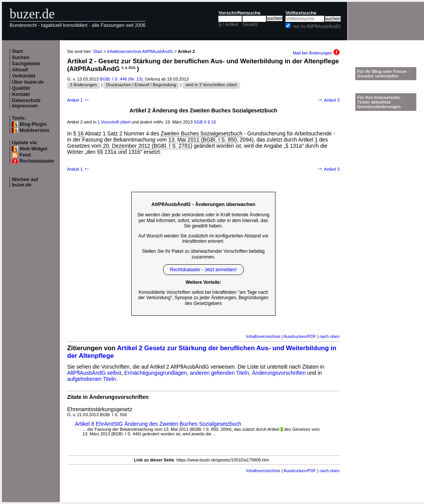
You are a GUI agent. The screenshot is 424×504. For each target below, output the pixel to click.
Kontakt (21, 94)
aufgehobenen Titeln (92, 379)
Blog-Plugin (33, 124)
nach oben (330, 336)
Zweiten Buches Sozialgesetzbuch (202, 133)
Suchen (21, 58)
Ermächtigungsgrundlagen (156, 373)
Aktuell (20, 70)
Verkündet (24, 76)
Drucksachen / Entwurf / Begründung (141, 85)
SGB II (200, 122)
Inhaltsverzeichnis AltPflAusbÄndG (140, 51)
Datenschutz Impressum (26, 103)
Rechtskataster (37, 161)
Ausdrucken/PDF (300, 336)
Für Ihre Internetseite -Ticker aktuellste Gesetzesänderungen (380, 102)
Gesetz (250, 25)
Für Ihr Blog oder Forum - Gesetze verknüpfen (383, 74)
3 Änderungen (83, 85)
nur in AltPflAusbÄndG (317, 26)
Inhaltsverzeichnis (263, 336)
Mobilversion (35, 130)
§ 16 (212, 122)
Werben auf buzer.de (25, 182)
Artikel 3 (328, 100)
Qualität (21, 88)
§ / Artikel (228, 25)
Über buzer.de (28, 82)
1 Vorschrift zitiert (114, 122)
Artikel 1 (79, 100)
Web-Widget (33, 149)
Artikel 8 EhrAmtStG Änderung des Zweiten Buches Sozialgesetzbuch (158, 424)
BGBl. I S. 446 (113, 79)
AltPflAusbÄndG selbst (94, 373)
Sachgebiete (26, 64)
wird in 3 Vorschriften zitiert (211, 85)
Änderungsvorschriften (279, 373)
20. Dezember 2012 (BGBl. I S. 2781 (147, 146)
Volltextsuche (301, 13)
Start (17, 51)
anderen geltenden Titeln (219, 373)
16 (81, 133)
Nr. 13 (135, 79)
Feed (25, 155)
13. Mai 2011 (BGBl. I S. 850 (203, 140)
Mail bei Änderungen (316, 53)
